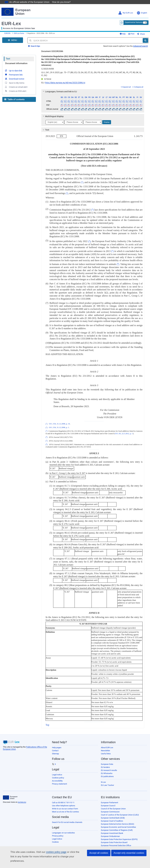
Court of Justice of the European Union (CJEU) (120, 813)
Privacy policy (58, 834)
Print (136, 31)
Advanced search (140, 44)
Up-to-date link (13, 69)
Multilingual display (53, 114)
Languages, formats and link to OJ (59, 90)
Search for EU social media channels (67, 820)
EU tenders (105, 765)
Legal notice (57, 773)
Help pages (57, 746)
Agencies (105, 850)
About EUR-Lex (107, 746)
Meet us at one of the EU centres (65, 810)
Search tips (34, 44)
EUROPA (7, 30)
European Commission (110, 810)
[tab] (93, 90)
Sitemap (55, 752)
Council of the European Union (113, 807)
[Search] (145, 39)
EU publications (107, 774)
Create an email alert (16, 85)
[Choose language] (55, 120)
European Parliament (109, 801)
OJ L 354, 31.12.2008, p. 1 (59, 426)
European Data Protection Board (114, 840)
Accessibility (57, 779)
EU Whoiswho (107, 771)
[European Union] (10, 796)
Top (47, 723)
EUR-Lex (11, 19)
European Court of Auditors (112, 819)
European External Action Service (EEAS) (118, 822)
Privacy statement (59, 782)
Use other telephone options (64, 804)
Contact (55, 749)
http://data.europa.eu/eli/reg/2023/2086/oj (65, 81)
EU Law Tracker (107, 783)
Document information (16, 61)
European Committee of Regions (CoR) (117, 828)
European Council (108, 804)
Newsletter (105, 749)
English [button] (142, 9)
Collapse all (138, 85)
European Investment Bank (112, 831)
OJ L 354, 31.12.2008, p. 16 (59, 422)
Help (127, 31)
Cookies (55, 840)
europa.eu (22, 800)
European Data (107, 762)
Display (107, 120)
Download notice (14, 77)
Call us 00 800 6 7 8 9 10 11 (63, 801)
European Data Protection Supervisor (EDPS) (119, 837)
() (82, 180)
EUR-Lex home (19, 30)
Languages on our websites (63, 831)
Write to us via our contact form (65, 807)
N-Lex (103, 780)
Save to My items (14, 81)
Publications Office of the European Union (118, 847)
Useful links (106, 752)
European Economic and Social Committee (118, 825)
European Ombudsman (110, 834)
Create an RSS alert (15, 89)
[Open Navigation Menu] (13, 38)
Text (8, 57)
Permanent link (14, 73)
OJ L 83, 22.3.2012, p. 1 (124, 432)
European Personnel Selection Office (116, 844)
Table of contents (14, 98)
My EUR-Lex (126, 9)
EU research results (109, 768)
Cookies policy (58, 776)
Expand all (126, 85)
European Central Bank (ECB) (113, 816)
